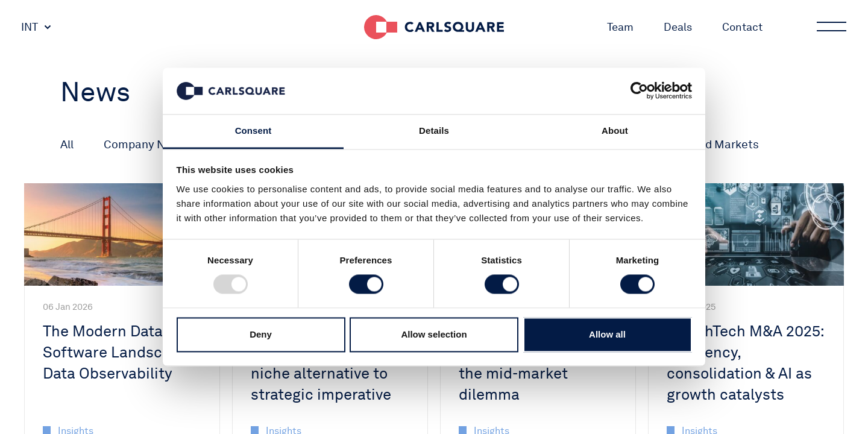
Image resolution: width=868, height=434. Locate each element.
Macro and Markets (707, 144)
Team (620, 27)
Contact (742, 27)
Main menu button (831, 27)
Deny (261, 334)
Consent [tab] (253, 131)
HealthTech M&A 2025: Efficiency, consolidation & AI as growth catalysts (745, 363)
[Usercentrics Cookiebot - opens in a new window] (639, 91)
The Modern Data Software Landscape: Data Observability (117, 352)
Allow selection (434, 334)
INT (30, 27)
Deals (678, 27)
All (67, 144)
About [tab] (615, 131)
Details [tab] (434, 131)
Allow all (607, 334)
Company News (145, 144)
